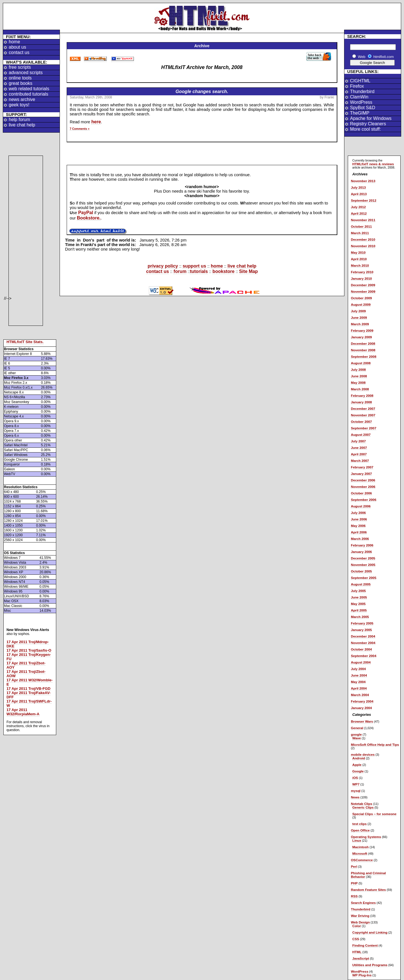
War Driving (360, 916)
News (355, 797)
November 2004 (363, 643)
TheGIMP (360, 113)
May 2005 (358, 604)
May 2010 (358, 252)
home (14, 42)
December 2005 (363, 558)
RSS (354, 896)
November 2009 (363, 291)
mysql (356, 791)
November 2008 (363, 350)
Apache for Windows (371, 118)
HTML (357, 952)
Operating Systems (366, 837)
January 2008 (361, 402)
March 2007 (360, 461)
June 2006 (359, 519)
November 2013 (363, 181)
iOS (355, 778)
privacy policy (163, 266)
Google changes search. (202, 91)
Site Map (248, 271)
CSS (356, 939)
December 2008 (363, 343)
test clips (360, 824)
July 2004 (358, 669)
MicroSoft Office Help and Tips (375, 745)
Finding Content (365, 945)
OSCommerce (362, 860)
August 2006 (361, 506)
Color (357, 926)
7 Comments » (80, 129)
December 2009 (363, 285)
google (356, 734)
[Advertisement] (26, 241)
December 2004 (363, 636)
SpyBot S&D (363, 108)
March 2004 (360, 695)
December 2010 (363, 239)
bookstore (223, 271)
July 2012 (358, 207)
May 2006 (358, 526)
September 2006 (364, 500)
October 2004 (361, 649)
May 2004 (358, 682)
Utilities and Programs (370, 965)
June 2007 (359, 448)
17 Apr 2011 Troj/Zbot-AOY (26, 665)
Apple (357, 765)
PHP (354, 883)
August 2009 (361, 304)
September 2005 (364, 578)
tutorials (199, 271)
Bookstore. (89, 218)
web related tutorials (29, 89)
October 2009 (361, 298)
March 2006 (360, 539)
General (357, 728)
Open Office (360, 830)
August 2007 (361, 435)
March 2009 (360, 324)
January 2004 (361, 708)
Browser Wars (362, 721)
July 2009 (358, 311)
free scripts (20, 67)
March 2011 (360, 233)
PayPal (86, 212)
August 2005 (361, 584)
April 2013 (359, 194)
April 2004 (359, 688)
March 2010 (360, 265)
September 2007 (364, 428)
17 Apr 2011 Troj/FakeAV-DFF (29, 695)
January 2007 (361, 474)
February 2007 (362, 467)
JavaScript (361, 958)
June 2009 (359, 317)
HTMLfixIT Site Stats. (25, 342)
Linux (357, 840)
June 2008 (359, 376)
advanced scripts (26, 73)
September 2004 (364, 656)
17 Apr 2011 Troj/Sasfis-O (29, 650)
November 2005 (363, 565)
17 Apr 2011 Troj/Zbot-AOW (26, 674)
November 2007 (363, 415)
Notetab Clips (362, 804)
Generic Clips (363, 807)
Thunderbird (362, 91)
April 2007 (359, 454)
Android (359, 758)
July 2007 (358, 441)
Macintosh (360, 847)
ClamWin (359, 97)
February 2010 (362, 272)
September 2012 (364, 200)
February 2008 (362, 396)
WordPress (361, 102)
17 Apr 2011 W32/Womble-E (30, 682)
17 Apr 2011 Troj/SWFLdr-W (29, 703)
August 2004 (361, 662)
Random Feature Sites (368, 890)
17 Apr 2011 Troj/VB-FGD (29, 689)
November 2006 (363, 487)
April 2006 (359, 532)
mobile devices (363, 754)
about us (17, 47)
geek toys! (19, 105)
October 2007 (361, 422)
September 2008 (364, 357)
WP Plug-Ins (362, 975)
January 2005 (361, 630)
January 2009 (361, 337)
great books (21, 83)
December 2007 (363, 409)
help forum (19, 119)
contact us (19, 52)
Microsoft (360, 853)
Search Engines (363, 903)
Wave (357, 738)
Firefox (357, 86)
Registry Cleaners (368, 124)
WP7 (356, 784)
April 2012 (359, 213)
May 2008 (358, 383)
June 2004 (359, 675)
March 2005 (360, 617)
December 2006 (363, 480)
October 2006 (361, 493)
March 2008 (360, 389)
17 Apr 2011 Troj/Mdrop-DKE (28, 644)
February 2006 (362, 545)
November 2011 (363, 220)
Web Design (360, 922)
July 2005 (358, 591)
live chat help (22, 125)
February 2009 (362, 330)
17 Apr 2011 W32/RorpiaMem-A (23, 712)
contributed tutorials (29, 94)
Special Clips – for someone (374, 814)
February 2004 (362, 701)
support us (194, 266)
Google (358, 771)
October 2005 (361, 571)
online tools (20, 78)
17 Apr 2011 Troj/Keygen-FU (29, 657)
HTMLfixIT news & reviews (373, 164)
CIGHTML (360, 81)
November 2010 (363, 246)
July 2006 (358, 513)
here (96, 122)
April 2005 (359, 610)
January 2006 (361, 552)
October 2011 (361, 226)
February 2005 (362, 623)
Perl (354, 866)
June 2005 (359, 597)
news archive (22, 99)
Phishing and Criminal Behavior (368, 875)
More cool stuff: (365, 129)
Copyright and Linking (370, 932)
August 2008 (361, 363)
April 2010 (359, 259)
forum (180, 271)
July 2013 (358, 187)
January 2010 (361, 278)
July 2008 (358, 370)
